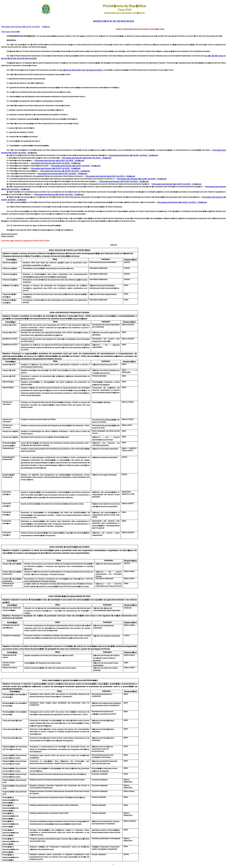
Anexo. (44, 47)
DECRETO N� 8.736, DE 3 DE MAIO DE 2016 (113, 21)
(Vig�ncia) (32, 153)
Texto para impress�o (11, 32)
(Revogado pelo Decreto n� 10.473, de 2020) (20, 27)
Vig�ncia (46, 27)
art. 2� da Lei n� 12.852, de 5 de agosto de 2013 (81, 70)
